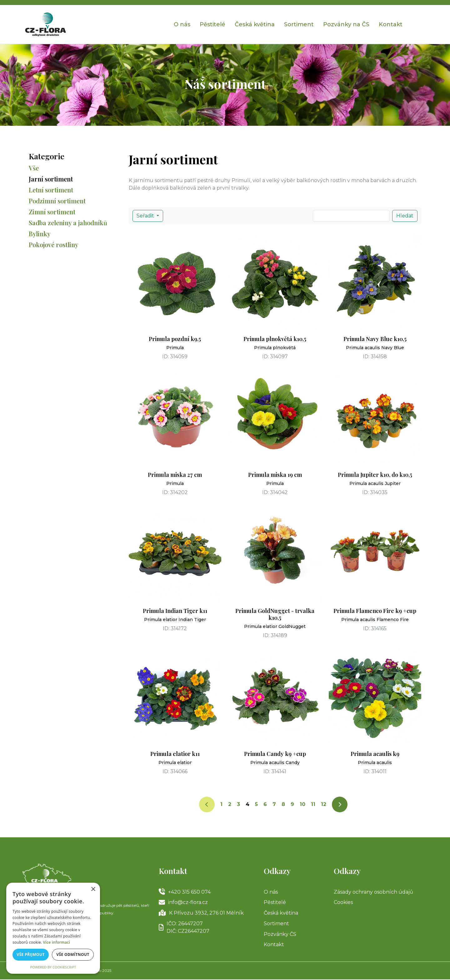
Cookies (343, 903)
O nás (182, 24)
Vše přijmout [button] (30, 954)
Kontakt (391, 24)
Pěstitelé (212, 24)
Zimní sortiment (52, 212)
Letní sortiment (51, 190)
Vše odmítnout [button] (73, 954)
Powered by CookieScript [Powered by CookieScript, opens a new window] (53, 967)
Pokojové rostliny (54, 245)
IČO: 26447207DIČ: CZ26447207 (184, 928)
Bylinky (40, 234)
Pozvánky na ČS (346, 24)
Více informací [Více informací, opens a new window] (57, 942)
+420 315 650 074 (185, 892)
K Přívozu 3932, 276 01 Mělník (201, 913)
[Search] (351, 216)
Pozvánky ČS (280, 934)
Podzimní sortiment (57, 201)
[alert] (53, 928)
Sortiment (299, 24)
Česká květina (255, 24)
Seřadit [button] (146, 216)
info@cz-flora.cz (183, 903)
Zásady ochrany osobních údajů (373, 892)
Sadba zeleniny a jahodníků (68, 223)
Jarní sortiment (51, 179)
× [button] (93, 889)
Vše (34, 168)
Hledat (405, 216)
